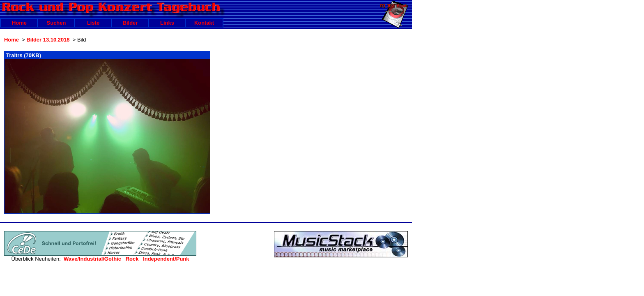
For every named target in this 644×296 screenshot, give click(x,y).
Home (19, 23)
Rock (132, 259)
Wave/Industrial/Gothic (92, 259)
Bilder (130, 23)
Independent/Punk (166, 259)
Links (167, 23)
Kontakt (204, 23)
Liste (93, 23)
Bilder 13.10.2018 (48, 40)
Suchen (56, 23)
